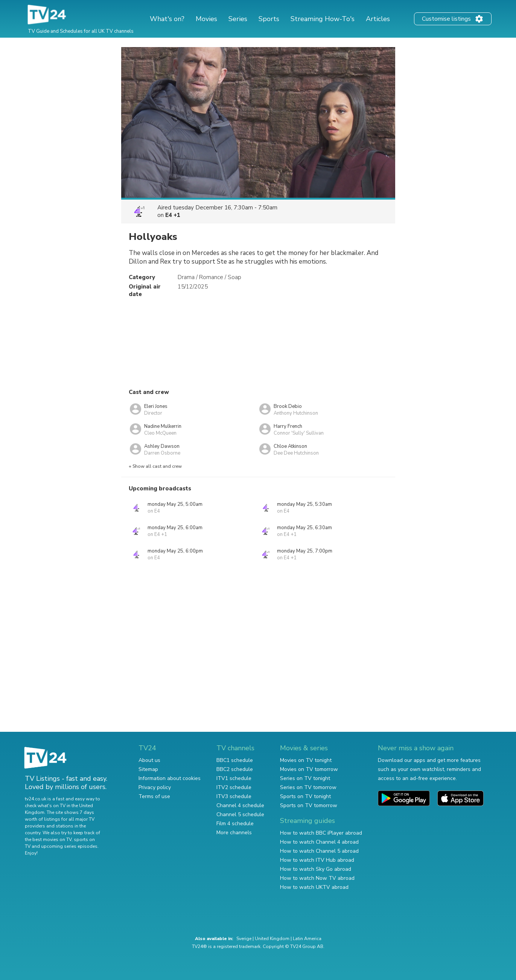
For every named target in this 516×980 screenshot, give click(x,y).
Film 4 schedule (235, 824)
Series (238, 19)
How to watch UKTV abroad (314, 887)
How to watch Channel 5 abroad (319, 851)
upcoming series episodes (69, 846)
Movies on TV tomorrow (309, 769)
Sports (269, 19)
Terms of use (154, 796)
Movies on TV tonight (306, 760)
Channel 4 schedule (240, 805)
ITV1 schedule (234, 778)
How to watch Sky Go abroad (316, 869)
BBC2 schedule (235, 769)
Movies (206, 19)
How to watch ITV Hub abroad (317, 860)
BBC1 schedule (235, 760)
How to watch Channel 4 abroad (319, 842)
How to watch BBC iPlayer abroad (321, 833)
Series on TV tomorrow (308, 787)
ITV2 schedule (234, 787)
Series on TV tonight (305, 778)
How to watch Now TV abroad (317, 878)
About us (149, 760)
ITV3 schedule (234, 796)
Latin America (307, 939)
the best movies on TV (48, 840)
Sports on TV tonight (305, 796)
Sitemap (148, 769)
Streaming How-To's (323, 19)
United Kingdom (272, 939)
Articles (378, 19)
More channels (234, 833)
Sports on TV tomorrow (309, 805)
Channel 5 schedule (240, 814)
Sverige (244, 939)
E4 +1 (173, 215)
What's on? (167, 19)
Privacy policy (155, 787)
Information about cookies (170, 778)
